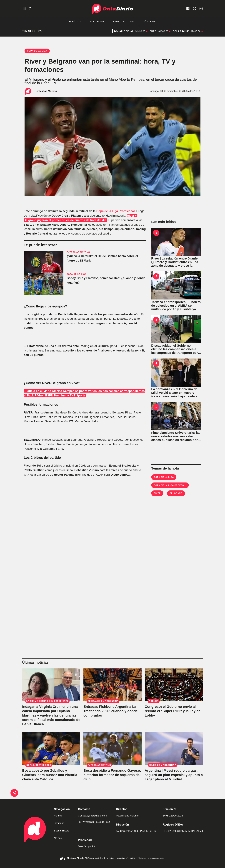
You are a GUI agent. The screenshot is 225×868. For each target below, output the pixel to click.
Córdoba (149, 21)
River (157, 493)
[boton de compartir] (14, 793)
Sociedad (97, 21)
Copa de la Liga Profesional (116, 211)
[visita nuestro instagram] (201, 9)
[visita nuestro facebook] (188, 9)
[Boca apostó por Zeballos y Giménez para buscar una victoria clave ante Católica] (51, 749)
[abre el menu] (24, 9)
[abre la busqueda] (30, 9)
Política (75, 21)
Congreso (111, 31)
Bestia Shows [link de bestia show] (61, 831)
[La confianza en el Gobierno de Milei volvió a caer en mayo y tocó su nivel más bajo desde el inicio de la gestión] (176, 373)
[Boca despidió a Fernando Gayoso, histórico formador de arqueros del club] (112, 749)
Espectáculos (123, 21)
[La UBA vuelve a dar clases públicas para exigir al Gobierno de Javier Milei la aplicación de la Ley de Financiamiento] (176, 416)
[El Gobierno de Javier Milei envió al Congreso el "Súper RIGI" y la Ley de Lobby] (174, 685)
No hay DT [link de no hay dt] (60, 838)
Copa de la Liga (164, 477)
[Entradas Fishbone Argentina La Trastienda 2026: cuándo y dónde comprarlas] (112, 685)
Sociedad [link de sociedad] (59, 823)
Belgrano (176, 493)
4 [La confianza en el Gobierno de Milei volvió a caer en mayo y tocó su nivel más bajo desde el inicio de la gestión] (156, 364)
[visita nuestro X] (195, 9)
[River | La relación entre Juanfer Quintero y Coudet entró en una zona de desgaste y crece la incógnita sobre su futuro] (176, 242)
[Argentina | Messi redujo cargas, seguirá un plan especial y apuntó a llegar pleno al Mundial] (174, 749)
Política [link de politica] (58, 816)
